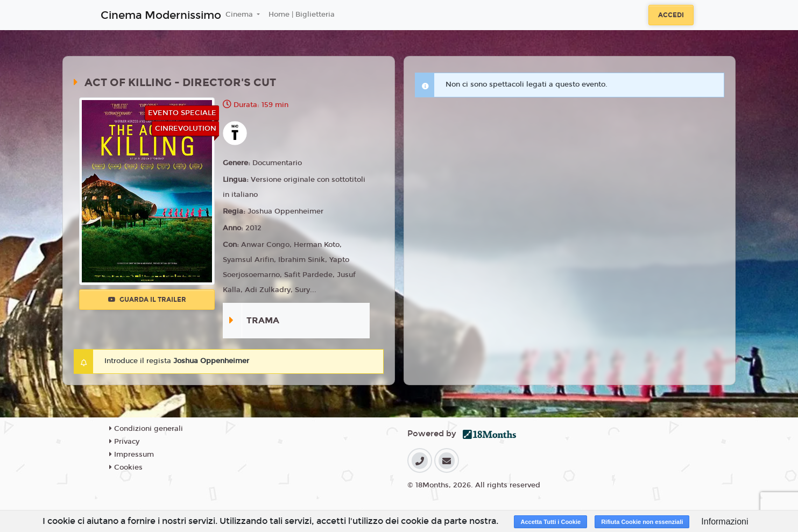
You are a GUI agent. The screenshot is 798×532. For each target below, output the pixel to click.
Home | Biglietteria (302, 15)
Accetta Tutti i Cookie (550, 522)
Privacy (124, 442)
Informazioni (725, 522)
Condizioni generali (146, 429)
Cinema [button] (240, 15)
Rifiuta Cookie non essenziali (642, 522)
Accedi (671, 15)
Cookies (126, 467)
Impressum (132, 455)
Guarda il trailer (147, 300)
